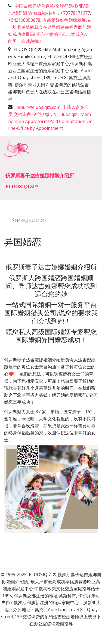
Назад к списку (30, 220)
